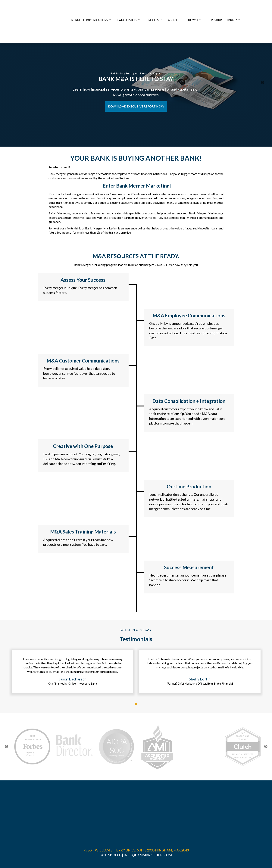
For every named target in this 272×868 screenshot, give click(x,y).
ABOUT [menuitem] (173, 8)
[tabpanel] (72, 672)
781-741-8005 (111, 824)
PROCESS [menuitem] (153, 8)
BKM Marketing (60, 213)
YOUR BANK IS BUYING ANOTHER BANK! (136, 158)
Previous (6, 747)
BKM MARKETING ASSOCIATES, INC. (123, 842)
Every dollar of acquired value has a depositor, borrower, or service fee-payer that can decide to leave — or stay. (79, 373)
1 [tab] (136, 704)
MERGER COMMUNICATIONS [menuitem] (90, 8)
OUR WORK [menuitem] (194, 8)
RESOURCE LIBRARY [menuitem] (224, 8)
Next (266, 747)
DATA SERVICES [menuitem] (127, 8)
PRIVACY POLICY (136, 847)
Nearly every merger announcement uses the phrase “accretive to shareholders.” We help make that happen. (188, 580)
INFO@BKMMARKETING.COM (148, 824)
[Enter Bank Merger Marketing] (136, 186)
